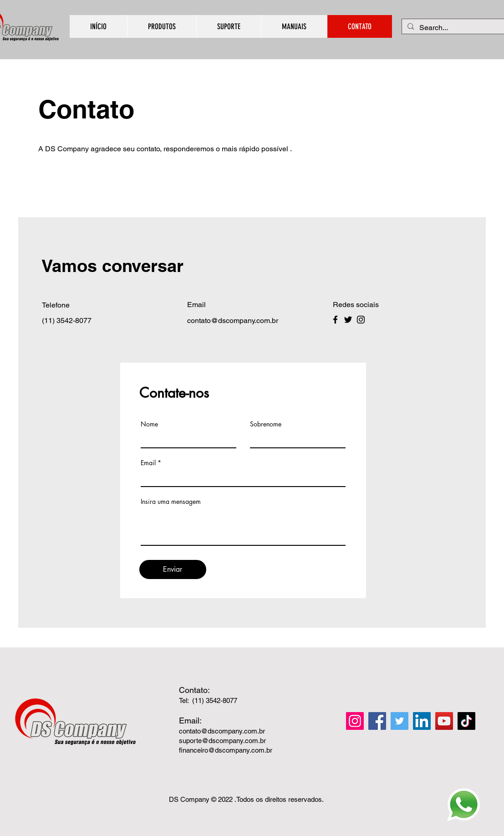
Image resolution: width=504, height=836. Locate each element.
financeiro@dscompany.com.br (226, 750)
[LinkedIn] (422, 721)
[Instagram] (361, 320)
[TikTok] (466, 721)
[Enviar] (173, 569)
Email (148, 463)
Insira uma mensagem (171, 502)
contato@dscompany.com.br (222, 731)
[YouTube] (444, 721)
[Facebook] (335, 320)
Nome (149, 424)
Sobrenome (266, 424)
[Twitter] (348, 320)
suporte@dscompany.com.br (222, 741)
